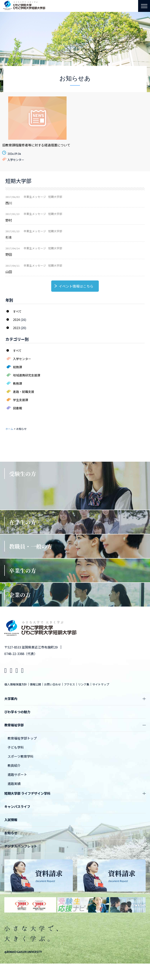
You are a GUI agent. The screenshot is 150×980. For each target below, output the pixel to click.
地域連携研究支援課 (27, 375)
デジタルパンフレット (21, 846)
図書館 (18, 408)
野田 (9, 254)
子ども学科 (16, 747)
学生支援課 (21, 400)
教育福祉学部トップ (22, 738)
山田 (9, 272)
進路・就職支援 (24, 392)
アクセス (69, 684)
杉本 (9, 237)
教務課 (18, 383)
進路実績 (14, 784)
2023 (16, 328)
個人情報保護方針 (16, 684)
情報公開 (35, 684)
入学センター (22, 359)
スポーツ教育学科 (21, 756)
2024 (16, 320)
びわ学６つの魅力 (17, 712)
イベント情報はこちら (76, 286)
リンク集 (84, 684)
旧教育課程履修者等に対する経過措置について (36, 145)
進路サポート (17, 774)
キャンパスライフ (17, 806)
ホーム (9, 429)
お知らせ (11, 833)
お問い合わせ (53, 684)
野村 (9, 220)
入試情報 (11, 820)
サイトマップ (101, 684)
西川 (9, 203)
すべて (17, 311)
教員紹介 (14, 765)
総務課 (18, 367)
